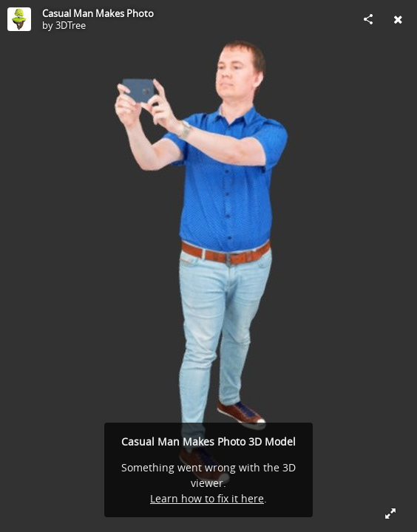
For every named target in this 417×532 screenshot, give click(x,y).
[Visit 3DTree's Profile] (19, 19)
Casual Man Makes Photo (98, 13)
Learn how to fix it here (207, 498)
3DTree (71, 25)
